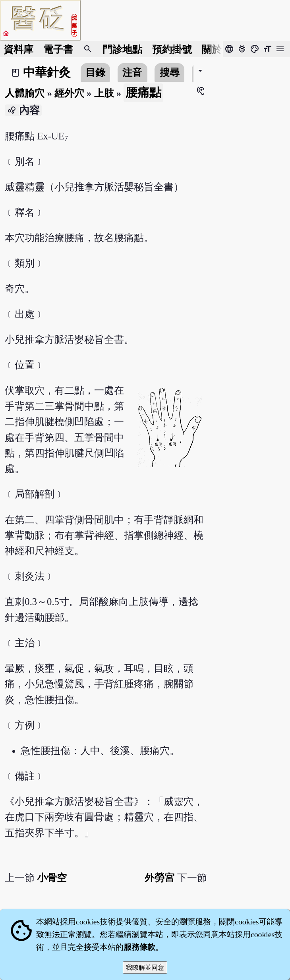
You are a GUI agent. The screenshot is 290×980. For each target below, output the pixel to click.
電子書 (58, 49)
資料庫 (18, 49)
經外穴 (69, 93)
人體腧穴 (25, 93)
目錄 (95, 72)
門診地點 (122, 49)
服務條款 (139, 947)
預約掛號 (172, 49)
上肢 (104, 93)
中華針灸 (47, 72)
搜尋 (170, 72)
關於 (212, 49)
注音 (132, 72)
